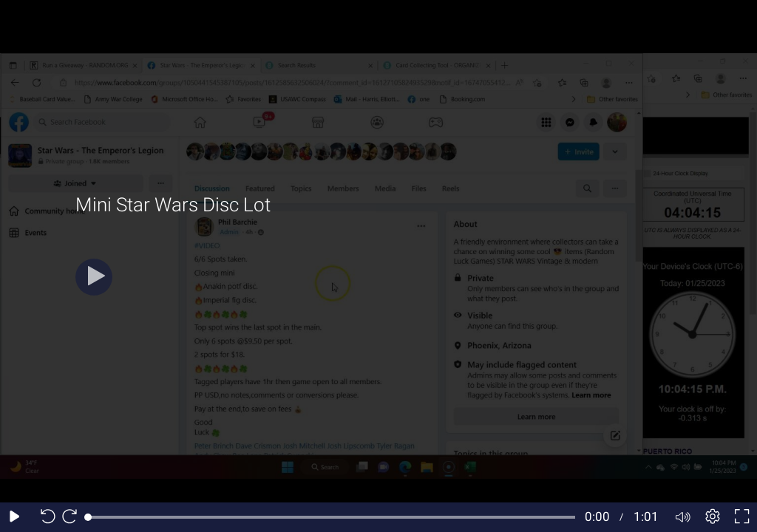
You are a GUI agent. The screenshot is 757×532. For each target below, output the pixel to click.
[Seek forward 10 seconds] (73, 517)
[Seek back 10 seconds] (44, 517)
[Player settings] (713, 517)
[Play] (94, 277)
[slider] (332, 517)
